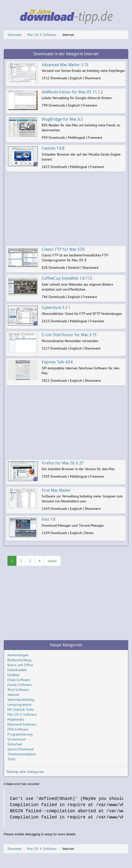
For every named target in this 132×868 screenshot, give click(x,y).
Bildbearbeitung (19, 660)
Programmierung (20, 734)
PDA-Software (18, 729)
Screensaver (17, 739)
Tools (12, 759)
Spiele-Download (20, 749)
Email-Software (19, 680)
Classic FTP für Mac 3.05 (63, 249)
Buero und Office (20, 665)
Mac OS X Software (42, 35)
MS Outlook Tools (21, 709)
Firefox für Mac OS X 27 (63, 463)
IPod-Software (18, 690)
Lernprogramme (19, 705)
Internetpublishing (21, 700)
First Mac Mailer (56, 490)
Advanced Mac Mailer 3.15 (65, 65)
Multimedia (16, 719)
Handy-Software (20, 685)
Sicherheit (15, 744)
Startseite (15, 35)
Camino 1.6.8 (53, 148)
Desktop (14, 675)
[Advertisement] (66, 209)
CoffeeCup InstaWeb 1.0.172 (67, 278)
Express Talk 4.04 (57, 362)
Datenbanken (17, 670)
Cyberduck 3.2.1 (56, 308)
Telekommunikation (22, 754)
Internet (13, 695)
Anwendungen (18, 655)
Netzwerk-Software (22, 724)
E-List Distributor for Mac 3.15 (69, 335)
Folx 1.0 (49, 519)
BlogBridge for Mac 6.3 (62, 119)
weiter (52, 561)
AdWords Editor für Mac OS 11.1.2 (72, 92)
